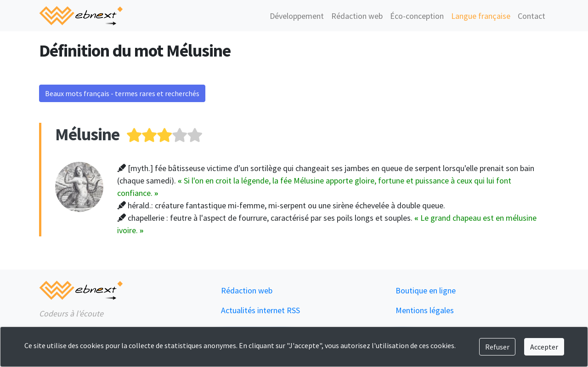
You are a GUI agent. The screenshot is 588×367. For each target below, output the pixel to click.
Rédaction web (357, 16)
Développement (297, 16)
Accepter (544, 347)
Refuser (497, 347)
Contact (531, 16)
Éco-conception (417, 16)
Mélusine (87, 134)
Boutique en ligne (426, 290)
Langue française (481, 16)
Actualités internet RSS (260, 310)
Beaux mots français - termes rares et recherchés (122, 93)
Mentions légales (425, 310)
